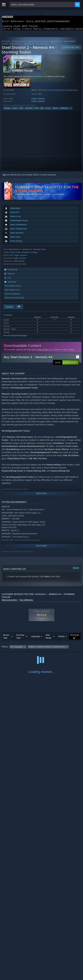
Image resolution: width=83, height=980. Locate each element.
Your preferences (26, 602)
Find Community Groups (14, 299)
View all (76, 570)
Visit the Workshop (12, 295)
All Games (6, 43)
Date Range (48, 638)
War (42, 110)
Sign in (5, 177)
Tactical (55, 110)
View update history (13, 288)
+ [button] (71, 110)
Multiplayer (64, 110)
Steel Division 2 (56, 43)
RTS (37, 110)
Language (35, 638)
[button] (70, 364)
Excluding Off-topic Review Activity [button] (46, 649)
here (47, 578)
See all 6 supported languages (15, 337)
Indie (21, 110)
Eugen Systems (38, 100)
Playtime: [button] (69, 649)
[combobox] (42, 5)
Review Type (6, 638)
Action (15, 110)
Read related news (12, 292)
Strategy (7, 110)
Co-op (48, 110)
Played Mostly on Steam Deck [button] (14, 653)
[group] (41, 651)
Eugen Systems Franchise (37, 43)
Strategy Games (18, 43)
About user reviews (9, 602)
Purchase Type (20, 638)
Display (61, 638)
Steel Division (19, 263)
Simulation (29, 110)
